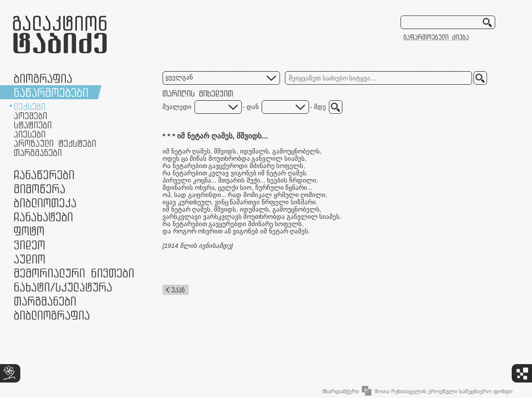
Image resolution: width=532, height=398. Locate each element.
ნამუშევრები (63, 287)
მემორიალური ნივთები (74, 273)
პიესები (30, 134)
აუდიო (30, 259)
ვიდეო (29, 245)
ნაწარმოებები (51, 92)
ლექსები (30, 107)
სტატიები (33, 125)
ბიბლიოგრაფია (52, 315)
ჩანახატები (43, 217)
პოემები (30, 116)
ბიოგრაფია (43, 78)
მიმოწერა (39, 189)
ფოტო (29, 231)
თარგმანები (38, 153)
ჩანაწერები (44, 175)
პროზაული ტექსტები (55, 143)
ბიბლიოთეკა (45, 203)
